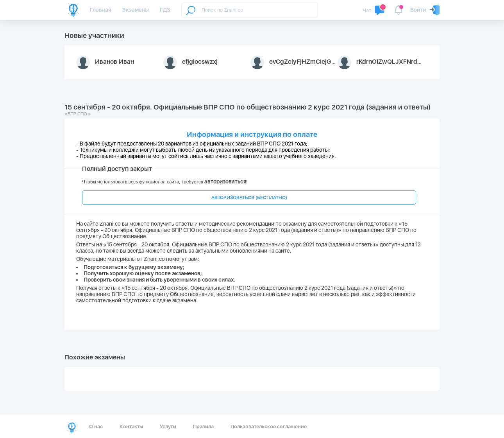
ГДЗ (165, 10)
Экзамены (135, 10)
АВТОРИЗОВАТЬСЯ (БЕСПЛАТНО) (249, 197)
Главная (100, 10)
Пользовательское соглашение (269, 426)
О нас (96, 426)
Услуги (168, 426)
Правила (203, 426)
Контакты (131, 426)
